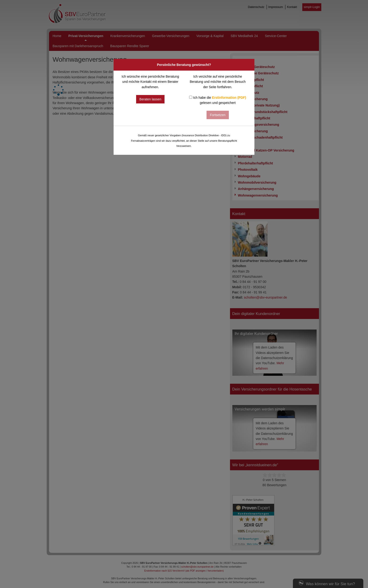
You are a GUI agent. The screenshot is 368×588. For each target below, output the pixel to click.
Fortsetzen (218, 115)
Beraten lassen (150, 99)
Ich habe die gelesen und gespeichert (218, 100)
